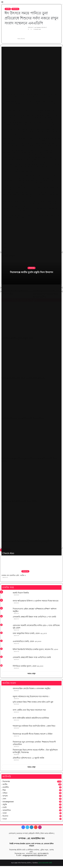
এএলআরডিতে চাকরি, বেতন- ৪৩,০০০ (27, 641)
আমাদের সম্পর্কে (22, 833)
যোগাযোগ (12, 833)
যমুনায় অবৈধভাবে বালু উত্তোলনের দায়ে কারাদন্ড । (31, 696)
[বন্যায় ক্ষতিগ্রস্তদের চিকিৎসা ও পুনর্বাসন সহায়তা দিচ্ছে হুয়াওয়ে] (6, 603)
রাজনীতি (6, 787)
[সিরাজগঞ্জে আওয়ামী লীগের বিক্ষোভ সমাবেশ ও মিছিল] (6, 736)
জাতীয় (8, 9)
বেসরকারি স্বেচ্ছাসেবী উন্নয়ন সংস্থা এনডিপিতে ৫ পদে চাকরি (34, 617)
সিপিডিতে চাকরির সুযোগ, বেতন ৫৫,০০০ (28, 666)
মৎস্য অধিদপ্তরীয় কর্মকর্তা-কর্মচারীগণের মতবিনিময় (31, 718)
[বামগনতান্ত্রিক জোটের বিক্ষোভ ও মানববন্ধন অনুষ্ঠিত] (6, 691)
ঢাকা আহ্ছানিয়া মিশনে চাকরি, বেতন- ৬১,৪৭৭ (30, 633)
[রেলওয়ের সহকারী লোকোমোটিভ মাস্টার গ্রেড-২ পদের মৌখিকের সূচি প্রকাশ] (6, 627)
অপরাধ (5, 796)
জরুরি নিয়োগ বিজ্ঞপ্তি (21, 593)
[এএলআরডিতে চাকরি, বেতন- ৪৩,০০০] (6, 643)
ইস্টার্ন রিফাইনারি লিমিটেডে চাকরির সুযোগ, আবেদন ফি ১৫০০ (35, 649)
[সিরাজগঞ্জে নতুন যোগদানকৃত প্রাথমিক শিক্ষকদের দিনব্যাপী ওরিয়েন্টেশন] (6, 744)
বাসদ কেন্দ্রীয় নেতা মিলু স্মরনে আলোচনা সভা (29, 710)
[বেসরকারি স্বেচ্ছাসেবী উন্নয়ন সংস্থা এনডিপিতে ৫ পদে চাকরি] (6, 619)
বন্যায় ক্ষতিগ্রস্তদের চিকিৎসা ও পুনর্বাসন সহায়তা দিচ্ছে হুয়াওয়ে (36, 601)
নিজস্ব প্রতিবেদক (21, 39)
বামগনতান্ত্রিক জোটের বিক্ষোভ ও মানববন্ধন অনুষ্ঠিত (32, 688)
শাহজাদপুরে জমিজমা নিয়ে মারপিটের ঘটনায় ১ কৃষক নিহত (34, 726)
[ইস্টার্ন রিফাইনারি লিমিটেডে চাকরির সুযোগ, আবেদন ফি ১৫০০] (6, 651)
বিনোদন (5, 816)
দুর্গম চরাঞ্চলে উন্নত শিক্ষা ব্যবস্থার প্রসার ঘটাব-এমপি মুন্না (33, 702)
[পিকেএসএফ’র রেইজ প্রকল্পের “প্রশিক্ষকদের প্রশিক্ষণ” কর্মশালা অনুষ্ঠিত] (6, 611)
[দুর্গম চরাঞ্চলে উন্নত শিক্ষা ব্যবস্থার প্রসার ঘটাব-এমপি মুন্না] (6, 704)
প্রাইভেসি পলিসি (34, 833)
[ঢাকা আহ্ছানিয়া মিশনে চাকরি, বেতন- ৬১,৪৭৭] (6, 635)
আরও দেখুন (31, 674)
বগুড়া (5, 819)
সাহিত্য (5, 793)
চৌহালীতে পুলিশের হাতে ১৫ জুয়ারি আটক (28, 758)
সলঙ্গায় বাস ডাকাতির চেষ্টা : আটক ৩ (14, 575)
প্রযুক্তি (5, 804)
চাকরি (5, 807)
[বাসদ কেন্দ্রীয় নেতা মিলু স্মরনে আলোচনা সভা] (6, 712)
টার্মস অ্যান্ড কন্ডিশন (47, 833)
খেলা (4, 799)
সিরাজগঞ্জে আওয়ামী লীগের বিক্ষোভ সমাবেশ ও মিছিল (33, 734)
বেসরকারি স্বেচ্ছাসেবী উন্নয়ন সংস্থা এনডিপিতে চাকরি (32, 657)
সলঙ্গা (5, 813)
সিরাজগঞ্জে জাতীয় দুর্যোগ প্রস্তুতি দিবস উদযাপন (32, 272)
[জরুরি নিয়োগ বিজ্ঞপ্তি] (6, 595)
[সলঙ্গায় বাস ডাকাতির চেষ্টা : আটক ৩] (16, 565)
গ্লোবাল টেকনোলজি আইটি (45, 863)
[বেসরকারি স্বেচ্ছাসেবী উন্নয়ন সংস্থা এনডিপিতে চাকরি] (6, 660)
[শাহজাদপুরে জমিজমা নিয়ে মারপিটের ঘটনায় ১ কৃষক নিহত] (6, 728)
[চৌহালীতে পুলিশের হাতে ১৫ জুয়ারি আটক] (6, 760)
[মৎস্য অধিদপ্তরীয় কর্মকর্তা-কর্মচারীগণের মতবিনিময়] (6, 720)
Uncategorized (8, 802)
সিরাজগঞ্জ (15, 9)
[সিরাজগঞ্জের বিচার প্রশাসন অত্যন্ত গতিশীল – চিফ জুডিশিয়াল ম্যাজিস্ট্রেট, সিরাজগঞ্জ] (6, 752)
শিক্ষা (4, 790)
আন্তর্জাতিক (7, 810)
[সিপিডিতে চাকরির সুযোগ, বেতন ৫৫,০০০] (6, 667)
